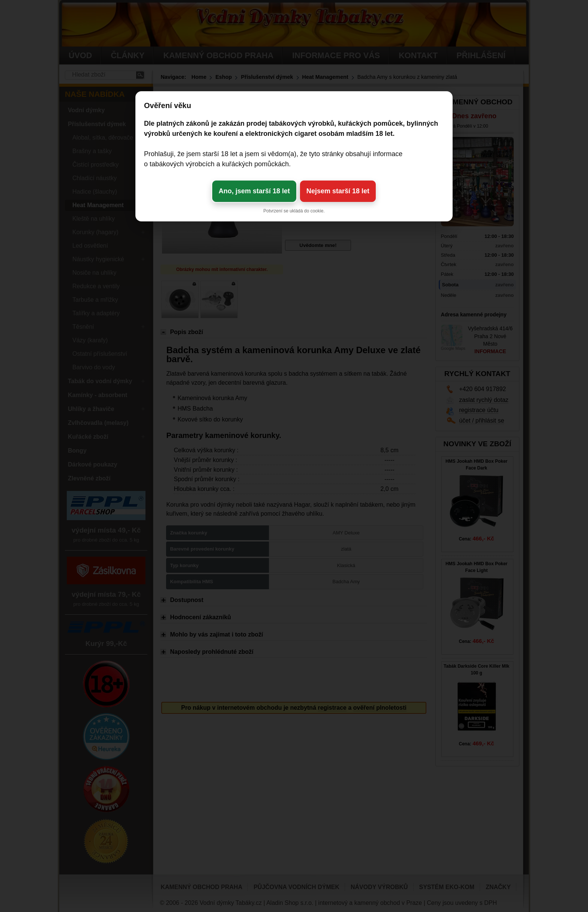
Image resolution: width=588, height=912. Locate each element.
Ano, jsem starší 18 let (254, 191)
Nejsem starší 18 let (338, 191)
